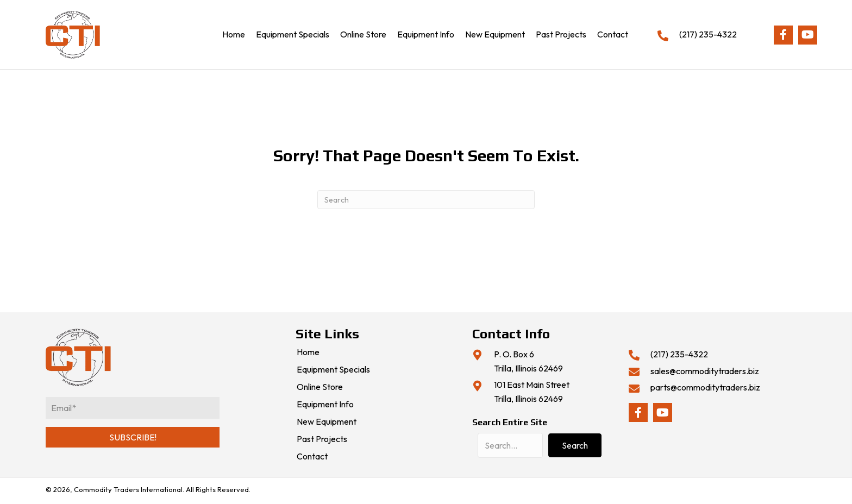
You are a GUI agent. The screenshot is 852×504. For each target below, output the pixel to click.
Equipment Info (325, 405)
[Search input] (510, 445)
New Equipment (327, 422)
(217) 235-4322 (708, 34)
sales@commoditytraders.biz (705, 371)
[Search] (426, 200)
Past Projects (322, 439)
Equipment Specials (333, 370)
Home (308, 352)
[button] (783, 35)
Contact (312, 457)
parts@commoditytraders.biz (705, 387)
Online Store (320, 387)
